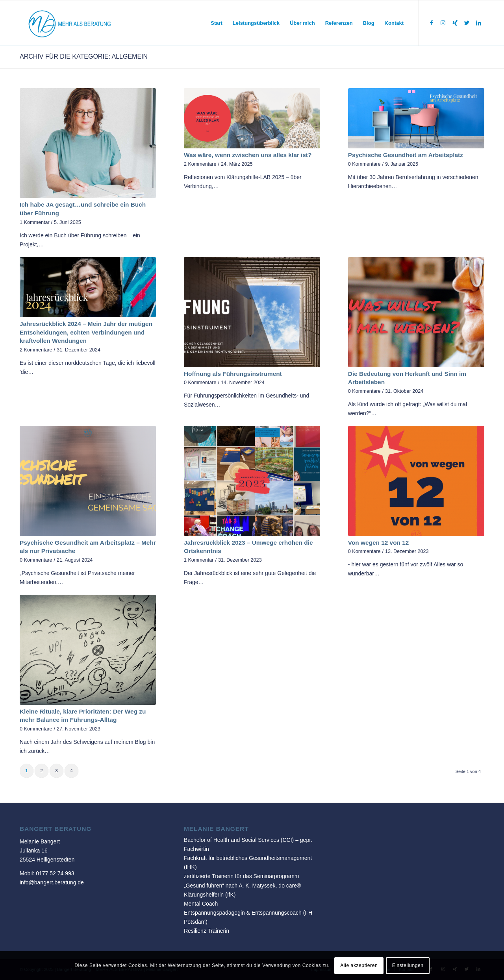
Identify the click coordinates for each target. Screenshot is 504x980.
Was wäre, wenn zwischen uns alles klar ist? (248, 155)
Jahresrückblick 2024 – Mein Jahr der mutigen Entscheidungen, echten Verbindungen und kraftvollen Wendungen (86, 332)
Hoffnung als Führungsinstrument (233, 374)
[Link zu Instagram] (443, 23)
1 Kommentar (35, 222)
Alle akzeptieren (359, 965)
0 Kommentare (364, 164)
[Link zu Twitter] (467, 23)
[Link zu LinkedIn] (478, 23)
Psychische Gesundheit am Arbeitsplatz (406, 155)
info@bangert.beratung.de (52, 882)
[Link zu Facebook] (431, 23)
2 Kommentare (200, 164)
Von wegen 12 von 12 (379, 543)
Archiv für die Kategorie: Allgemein (84, 56)
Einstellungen (408, 965)
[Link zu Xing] (455, 23)
